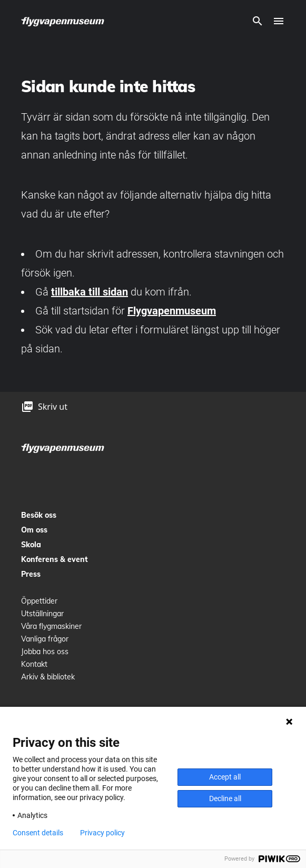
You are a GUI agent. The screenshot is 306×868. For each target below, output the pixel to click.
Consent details (38, 833)
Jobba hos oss (45, 652)
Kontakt (34, 664)
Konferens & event (55, 559)
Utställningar (42, 614)
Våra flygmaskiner (51, 626)
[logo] (63, 21)
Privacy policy (102, 833)
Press (31, 574)
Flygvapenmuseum (172, 311)
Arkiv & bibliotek (48, 677)
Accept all (225, 777)
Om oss (34, 530)
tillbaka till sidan (90, 292)
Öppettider (39, 601)
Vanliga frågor (45, 639)
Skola (31, 545)
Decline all (225, 798)
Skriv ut (53, 407)
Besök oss (39, 515)
